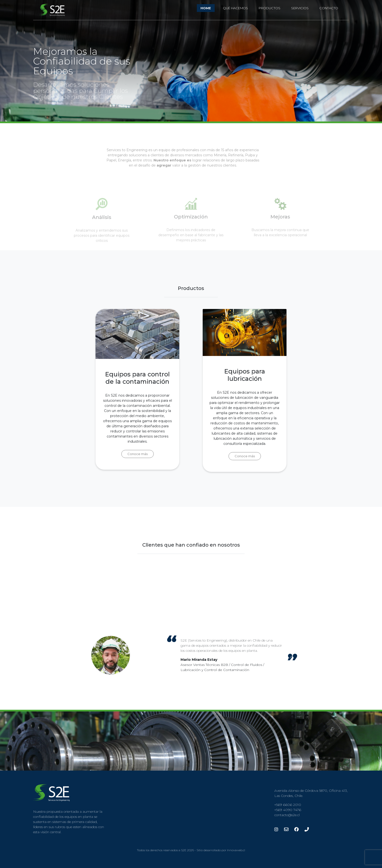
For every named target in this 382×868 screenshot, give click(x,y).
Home (206, 8)
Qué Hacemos (235, 8)
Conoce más (138, 457)
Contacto (329, 8)
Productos (270, 8)
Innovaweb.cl (236, 850)
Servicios (300, 8)
